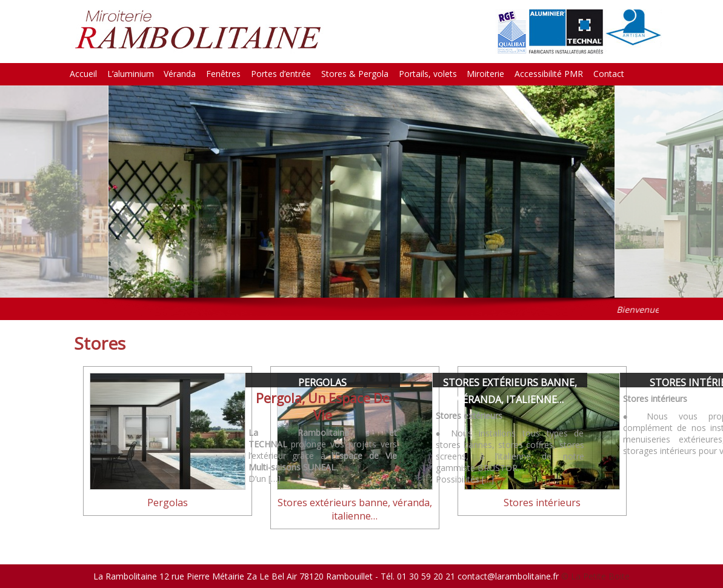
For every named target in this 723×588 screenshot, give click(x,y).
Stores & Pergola (355, 74)
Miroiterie (485, 74)
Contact (609, 74)
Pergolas (322, 383)
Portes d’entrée (281, 74)
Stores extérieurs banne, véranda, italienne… (355, 509)
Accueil (83, 74)
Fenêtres (223, 74)
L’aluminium (131, 74)
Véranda (180, 74)
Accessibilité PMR (549, 74)
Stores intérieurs (542, 503)
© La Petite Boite (595, 576)
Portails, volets (428, 74)
